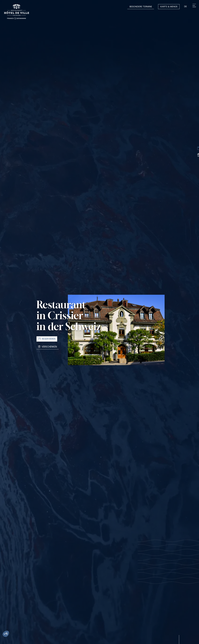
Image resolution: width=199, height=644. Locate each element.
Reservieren (47, 339)
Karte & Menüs (168, 7)
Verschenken (48, 347)
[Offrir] (195, 156)
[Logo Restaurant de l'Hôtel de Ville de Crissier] (17, 12)
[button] (6, 634)
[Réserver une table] (195, 149)
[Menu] (193, 7)
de (185, 7)
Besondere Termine (140, 7)
